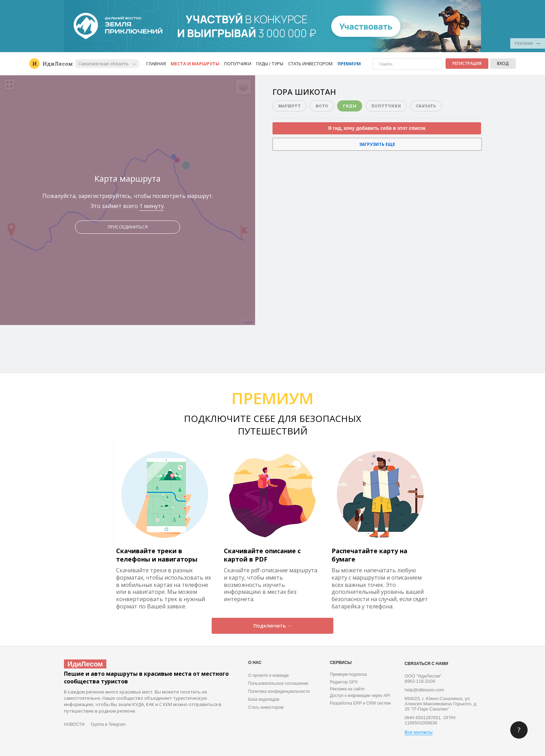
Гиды (350, 106)
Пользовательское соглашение (278, 683)
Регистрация (467, 63)
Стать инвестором (310, 64)
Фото (322, 106)
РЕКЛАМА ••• (528, 43)
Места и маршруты (195, 64)
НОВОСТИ (74, 724)
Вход (503, 63)
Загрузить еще (377, 144)
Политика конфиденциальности (279, 691)
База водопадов (264, 699)
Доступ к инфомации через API (360, 696)
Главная (156, 64)
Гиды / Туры (270, 64)
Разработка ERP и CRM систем (360, 703)
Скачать (426, 106)
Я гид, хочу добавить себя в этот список (377, 128)
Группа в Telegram (108, 724)
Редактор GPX (344, 682)
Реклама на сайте (347, 689)
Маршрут (289, 106)
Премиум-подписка (348, 674)
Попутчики (238, 64)
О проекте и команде (269, 675)
